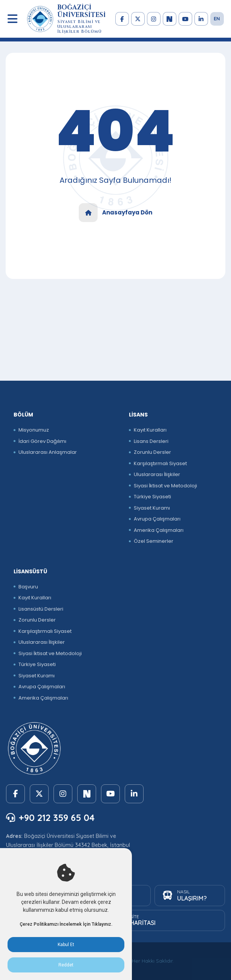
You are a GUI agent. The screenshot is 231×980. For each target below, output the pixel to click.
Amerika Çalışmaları (159, 530)
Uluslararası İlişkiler (157, 474)
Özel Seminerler (154, 541)
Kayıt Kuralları (150, 430)
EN (217, 18)
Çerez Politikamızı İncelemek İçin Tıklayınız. (66, 924)
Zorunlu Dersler (152, 452)
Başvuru (28, 587)
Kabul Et (66, 945)
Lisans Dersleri (151, 441)
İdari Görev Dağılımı (42, 441)
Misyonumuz (34, 430)
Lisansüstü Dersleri (41, 609)
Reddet (66, 965)
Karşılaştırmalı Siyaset (160, 463)
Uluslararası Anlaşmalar (48, 452)
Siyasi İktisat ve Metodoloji (165, 486)
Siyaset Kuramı (152, 508)
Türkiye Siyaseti (152, 497)
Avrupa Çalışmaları (157, 519)
